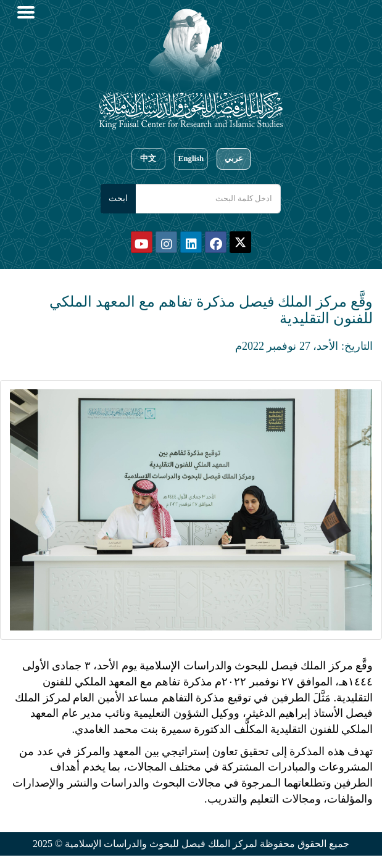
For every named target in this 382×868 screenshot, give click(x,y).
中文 (148, 159)
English (191, 159)
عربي (234, 159)
